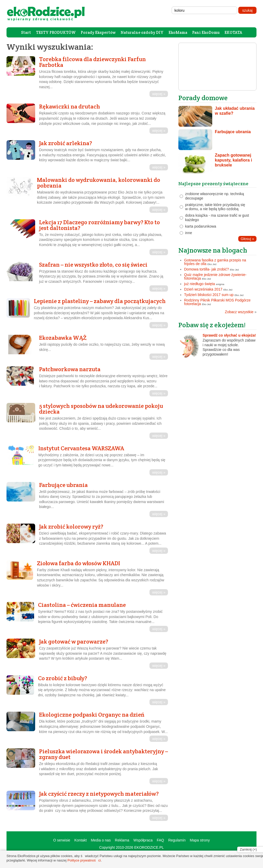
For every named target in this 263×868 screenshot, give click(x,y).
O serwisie (62, 840)
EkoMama (178, 32)
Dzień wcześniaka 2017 (203, 289)
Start (26, 32)
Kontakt (80, 840)
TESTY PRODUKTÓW (56, 32)
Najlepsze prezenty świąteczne (213, 184)
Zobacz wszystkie (241, 312)
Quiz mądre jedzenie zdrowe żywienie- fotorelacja (215, 277)
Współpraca (143, 840)
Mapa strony (200, 840)
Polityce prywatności (84, 860)
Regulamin (177, 840)
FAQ (160, 840)
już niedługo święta (199, 284)
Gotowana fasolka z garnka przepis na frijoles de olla (215, 262)
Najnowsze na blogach (213, 250)
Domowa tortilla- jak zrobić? (206, 269)
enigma (220, 284)
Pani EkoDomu (206, 32)
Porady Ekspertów (98, 32)
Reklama (122, 840)
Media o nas (101, 840)
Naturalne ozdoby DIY (142, 32)
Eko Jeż (212, 264)
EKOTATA (233, 32)
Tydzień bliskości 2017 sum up (209, 295)
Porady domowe (203, 98)
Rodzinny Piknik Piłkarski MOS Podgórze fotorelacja (217, 302)
